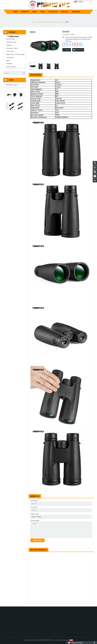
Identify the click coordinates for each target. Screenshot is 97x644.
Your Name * (34, 501)
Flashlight (9, 64)
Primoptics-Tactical (12, 85)
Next (58, 46)
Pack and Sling (11, 67)
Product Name (35, 514)
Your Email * (34, 507)
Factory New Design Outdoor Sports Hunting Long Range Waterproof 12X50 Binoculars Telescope (79, 37)
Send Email (78, 50)
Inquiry (67, 50)
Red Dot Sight (11, 39)
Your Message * (35, 521)
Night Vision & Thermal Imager (15, 54)
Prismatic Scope (11, 42)
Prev (31, 46)
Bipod (8, 61)
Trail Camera (10, 51)
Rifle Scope (10, 36)
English (79, 2)
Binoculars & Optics (12, 48)
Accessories (10, 57)
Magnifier (9, 45)
